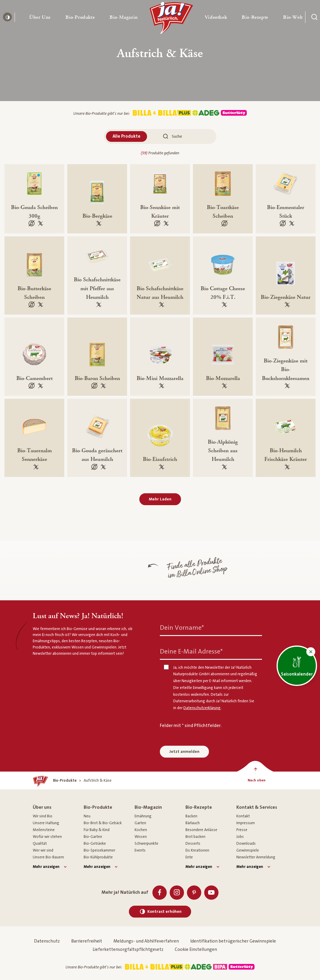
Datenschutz (47, 941)
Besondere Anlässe (201, 830)
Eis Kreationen (197, 850)
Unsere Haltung (46, 823)
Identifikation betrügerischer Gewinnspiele (233, 941)
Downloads (246, 844)
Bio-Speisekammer (99, 850)
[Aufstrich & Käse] (98, 781)
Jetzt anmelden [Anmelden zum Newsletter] (184, 752)
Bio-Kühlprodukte (98, 857)
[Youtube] (211, 893)
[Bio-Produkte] (65, 781)
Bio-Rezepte (199, 807)
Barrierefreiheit (87, 941)
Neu (87, 816)
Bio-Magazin (148, 807)
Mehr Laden (160, 499)
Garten (140, 823)
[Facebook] (160, 893)
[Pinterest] (194, 893)
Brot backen (195, 837)
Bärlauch (193, 823)
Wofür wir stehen (47, 837)
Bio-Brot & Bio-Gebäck (103, 823)
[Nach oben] (256, 780)
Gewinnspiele (248, 850)
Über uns (42, 807)
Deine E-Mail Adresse (191, 651)
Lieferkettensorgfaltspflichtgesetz (128, 950)
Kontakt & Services (257, 807)
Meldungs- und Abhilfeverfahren (146, 941)
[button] (40, 17)
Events (140, 850)
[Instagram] (177, 893)
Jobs (240, 837)
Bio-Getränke (95, 844)
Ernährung (143, 816)
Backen (191, 816)
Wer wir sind (43, 850)
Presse (242, 830)
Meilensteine (44, 830)
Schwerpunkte (146, 844)
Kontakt (243, 816)
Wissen (141, 837)
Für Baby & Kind (97, 830)
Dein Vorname (182, 628)
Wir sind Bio (43, 816)
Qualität (40, 844)
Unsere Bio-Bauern (48, 857)
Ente (189, 857)
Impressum (246, 823)
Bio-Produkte (98, 807)
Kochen (141, 830)
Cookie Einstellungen (196, 950)
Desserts (193, 844)
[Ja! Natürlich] (171, 19)
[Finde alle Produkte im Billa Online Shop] (115, 571)
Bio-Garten (93, 837)
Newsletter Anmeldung (256, 857)
